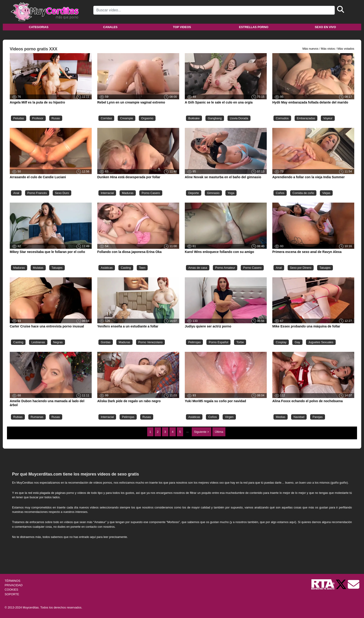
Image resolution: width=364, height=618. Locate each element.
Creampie (126, 118)
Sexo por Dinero (301, 268)
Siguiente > (201, 432)
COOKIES (11, 590)
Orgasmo (147, 118)
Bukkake (194, 118)
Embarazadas (306, 118)
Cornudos (282, 118)
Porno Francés (37, 193)
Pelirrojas (194, 342)
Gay (297, 342)
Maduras (128, 193)
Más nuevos (310, 49)
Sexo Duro (62, 193)
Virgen (229, 417)
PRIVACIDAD (14, 585)
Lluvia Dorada (239, 118)
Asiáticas (107, 268)
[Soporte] (354, 584)
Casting (126, 268)
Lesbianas (38, 342)
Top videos (182, 27)
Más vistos (328, 49)
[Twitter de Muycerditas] (341, 584)
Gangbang (215, 118)
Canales (110, 27)
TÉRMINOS (13, 581)
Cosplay (281, 342)
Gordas (106, 342)
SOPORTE (12, 594)
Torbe (240, 342)
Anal (16, 193)
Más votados (346, 49)
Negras (58, 342)
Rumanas (37, 417)
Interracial (107, 193)
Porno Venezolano (151, 342)
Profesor (38, 118)
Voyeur (328, 118)
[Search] (214, 10)
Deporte (194, 193)
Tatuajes (57, 268)
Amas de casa (198, 268)
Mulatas (38, 268)
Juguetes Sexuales (321, 342)
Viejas (326, 193)
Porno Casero (151, 193)
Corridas (106, 118)
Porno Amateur (225, 268)
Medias (281, 417)
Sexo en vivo (325, 27)
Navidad (299, 417)
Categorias (39, 27)
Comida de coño (303, 193)
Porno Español (218, 342)
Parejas (317, 417)
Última (219, 432)
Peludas (19, 118)
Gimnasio (213, 193)
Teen (142, 268)
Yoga (231, 193)
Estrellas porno (254, 27)
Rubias (18, 417)
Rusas (56, 118)
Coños (280, 193)
